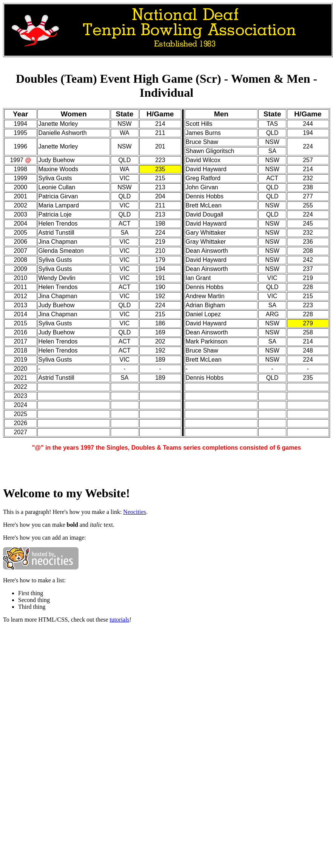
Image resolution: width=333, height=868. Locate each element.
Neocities (134, 512)
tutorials (119, 620)
